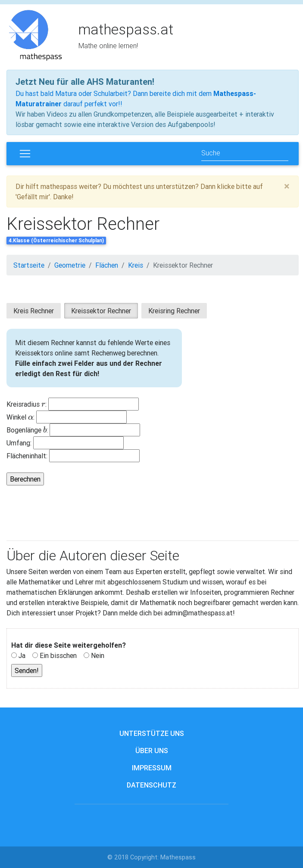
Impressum (152, 768)
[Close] (287, 186)
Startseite (29, 265)
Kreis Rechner (34, 311)
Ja (22, 655)
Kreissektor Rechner (183, 265)
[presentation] (43, 404)
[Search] (245, 153)
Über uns (152, 751)
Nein (98, 655)
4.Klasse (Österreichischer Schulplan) (56, 240)
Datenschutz (151, 785)
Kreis (136, 265)
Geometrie (70, 265)
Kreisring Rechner (174, 311)
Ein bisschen (58, 655)
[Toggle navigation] (25, 154)
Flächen (107, 265)
